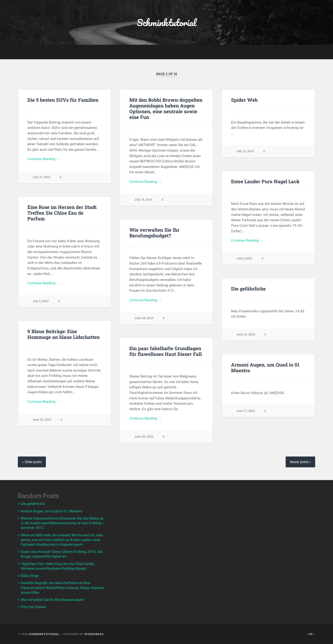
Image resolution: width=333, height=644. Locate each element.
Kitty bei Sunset (33, 607)
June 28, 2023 (144, 318)
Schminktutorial (167, 22)
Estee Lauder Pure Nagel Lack (265, 181)
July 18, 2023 (143, 200)
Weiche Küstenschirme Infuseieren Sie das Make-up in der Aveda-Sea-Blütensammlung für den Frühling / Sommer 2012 (62, 523)
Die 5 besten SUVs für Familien (63, 100)
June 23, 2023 (42, 420)
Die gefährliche (248, 289)
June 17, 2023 (246, 411)
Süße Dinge (30, 576)
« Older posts (32, 462)
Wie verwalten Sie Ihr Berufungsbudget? (154, 233)
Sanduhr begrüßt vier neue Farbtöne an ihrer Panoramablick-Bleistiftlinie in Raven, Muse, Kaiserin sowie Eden (62, 588)
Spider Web (244, 100)
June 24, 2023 (246, 335)
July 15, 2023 (245, 151)
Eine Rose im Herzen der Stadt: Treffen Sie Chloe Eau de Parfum (62, 213)
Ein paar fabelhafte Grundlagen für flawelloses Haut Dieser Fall (166, 351)
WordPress (94, 634)
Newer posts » (300, 462)
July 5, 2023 (41, 301)
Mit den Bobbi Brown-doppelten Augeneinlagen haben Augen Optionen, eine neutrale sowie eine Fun (166, 108)
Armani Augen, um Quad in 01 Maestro (265, 367)
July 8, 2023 (244, 259)
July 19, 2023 (41, 177)
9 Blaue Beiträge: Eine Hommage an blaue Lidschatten (63, 334)
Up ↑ (312, 634)
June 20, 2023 (144, 437)
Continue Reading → (44, 159)
